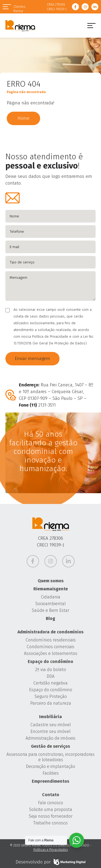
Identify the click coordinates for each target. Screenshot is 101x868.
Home (23, 118)
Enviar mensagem (32, 359)
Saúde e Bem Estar (50, 610)
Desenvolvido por (50, 862)
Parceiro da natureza (51, 703)
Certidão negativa (50, 683)
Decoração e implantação (50, 766)
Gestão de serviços (50, 746)
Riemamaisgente (51, 589)
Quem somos (51, 581)
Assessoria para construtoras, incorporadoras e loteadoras (50, 757)
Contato (51, 795)
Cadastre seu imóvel (51, 725)
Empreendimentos (50, 781)
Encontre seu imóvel (50, 731)
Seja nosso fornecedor (51, 816)
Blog (50, 618)
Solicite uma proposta (51, 809)
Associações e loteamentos (51, 653)
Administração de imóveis (50, 738)
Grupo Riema (20, 26)
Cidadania (51, 597)
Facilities (51, 773)
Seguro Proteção (51, 696)
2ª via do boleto (50, 670)
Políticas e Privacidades (51, 850)
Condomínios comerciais (50, 647)
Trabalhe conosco (50, 823)
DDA (50, 676)
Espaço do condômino (50, 661)
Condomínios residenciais (51, 640)
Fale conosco (50, 803)
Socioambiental (50, 604)
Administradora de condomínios (50, 632)
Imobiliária (50, 717)
